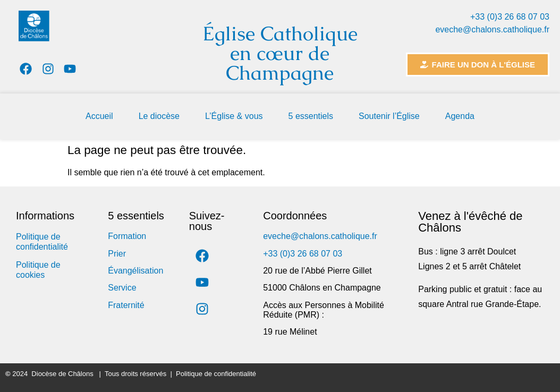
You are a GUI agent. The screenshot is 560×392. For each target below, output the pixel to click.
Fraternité (126, 305)
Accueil (99, 116)
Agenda (460, 116)
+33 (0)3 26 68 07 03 (510, 17)
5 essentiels (311, 116)
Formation (127, 236)
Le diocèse (159, 116)
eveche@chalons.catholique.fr (492, 29)
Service (122, 288)
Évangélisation (135, 271)
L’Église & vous (234, 116)
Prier (117, 254)
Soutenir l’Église (389, 116)
